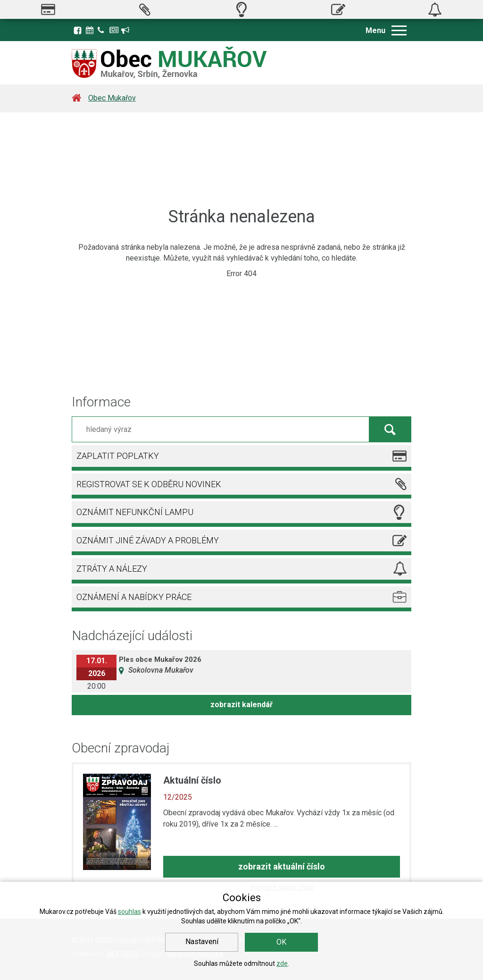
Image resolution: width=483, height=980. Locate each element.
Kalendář (91, 30)
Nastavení (202, 942)
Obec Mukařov (112, 98)
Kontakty (102, 30)
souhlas (129, 912)
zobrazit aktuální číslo (282, 866)
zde (282, 963)
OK (281, 942)
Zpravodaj (114, 30)
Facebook (78, 30)
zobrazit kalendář (241, 705)
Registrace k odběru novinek (126, 30)
